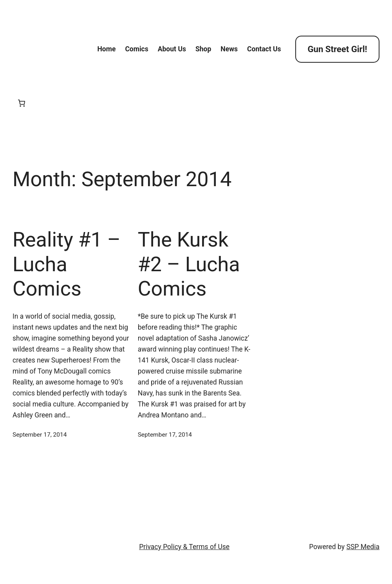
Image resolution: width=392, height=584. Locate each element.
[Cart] (22, 103)
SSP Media (363, 547)
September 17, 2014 (40, 435)
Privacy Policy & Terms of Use (184, 547)
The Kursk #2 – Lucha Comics (189, 264)
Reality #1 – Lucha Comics (67, 264)
